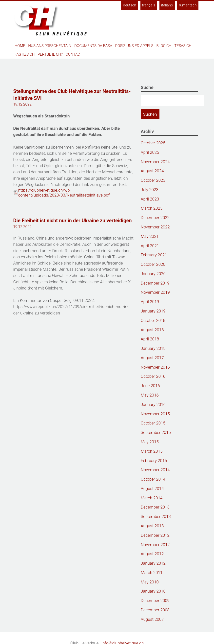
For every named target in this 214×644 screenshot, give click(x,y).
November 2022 (155, 227)
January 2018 (153, 348)
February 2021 (154, 255)
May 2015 (150, 442)
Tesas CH (183, 46)
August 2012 (152, 554)
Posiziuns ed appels (134, 46)
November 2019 (155, 292)
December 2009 (155, 600)
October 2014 (153, 479)
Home (20, 46)
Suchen (150, 114)
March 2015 (152, 451)
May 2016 (150, 395)
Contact (74, 54)
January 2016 (153, 404)
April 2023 (150, 199)
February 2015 (154, 461)
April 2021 (150, 246)
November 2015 (155, 414)
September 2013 (156, 516)
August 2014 (152, 489)
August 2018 (152, 330)
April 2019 (150, 302)
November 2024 (155, 162)
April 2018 (150, 339)
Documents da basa (93, 46)
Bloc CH (164, 46)
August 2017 (152, 358)
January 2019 (153, 311)
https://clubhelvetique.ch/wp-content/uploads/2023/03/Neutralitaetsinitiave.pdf (64, 193)
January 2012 (153, 563)
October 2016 (153, 376)
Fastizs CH (25, 54)
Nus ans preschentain (50, 46)
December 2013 (155, 507)
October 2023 (153, 180)
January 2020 (153, 274)
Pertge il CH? (50, 54)
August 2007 (152, 619)
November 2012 (155, 545)
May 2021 (150, 236)
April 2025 (150, 152)
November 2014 (155, 470)
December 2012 (155, 535)
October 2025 (153, 143)
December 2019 (155, 283)
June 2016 (150, 386)
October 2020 (153, 264)
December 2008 (155, 610)
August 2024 (152, 171)
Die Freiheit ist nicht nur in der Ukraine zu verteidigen (73, 221)
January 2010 (153, 591)
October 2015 (153, 423)
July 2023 (150, 190)
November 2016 (155, 367)
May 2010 (150, 582)
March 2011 (152, 573)
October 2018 (153, 320)
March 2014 (152, 498)
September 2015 (156, 432)
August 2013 (152, 526)
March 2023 (152, 208)
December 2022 (155, 218)
